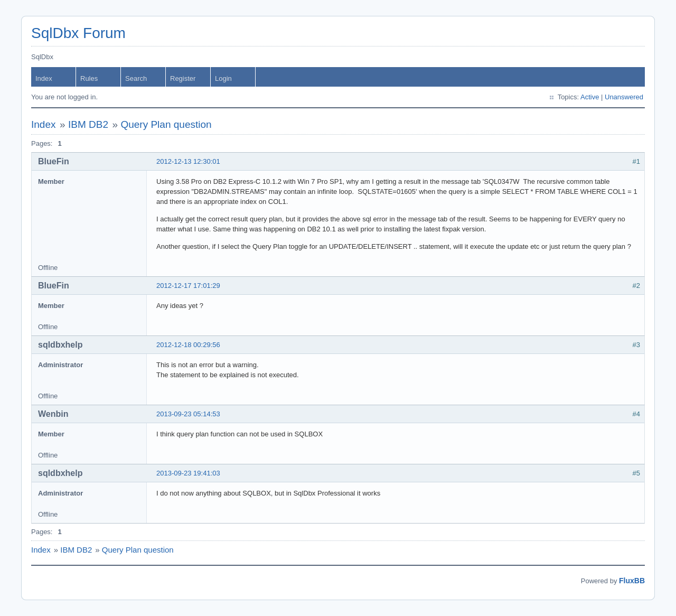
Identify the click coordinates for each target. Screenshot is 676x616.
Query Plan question (166, 124)
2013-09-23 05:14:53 (188, 414)
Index (44, 78)
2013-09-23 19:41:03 (188, 473)
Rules (89, 78)
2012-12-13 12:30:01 (188, 161)
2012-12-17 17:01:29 (188, 286)
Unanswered (624, 97)
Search (136, 78)
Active (590, 97)
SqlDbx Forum (78, 33)
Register (183, 78)
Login (223, 78)
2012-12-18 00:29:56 (188, 345)
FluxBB (632, 581)
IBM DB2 (88, 124)
